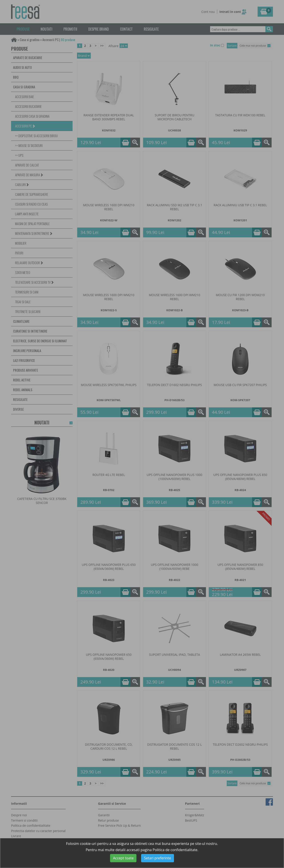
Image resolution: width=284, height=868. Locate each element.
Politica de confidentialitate (175, 850)
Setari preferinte (158, 858)
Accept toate (123, 858)
